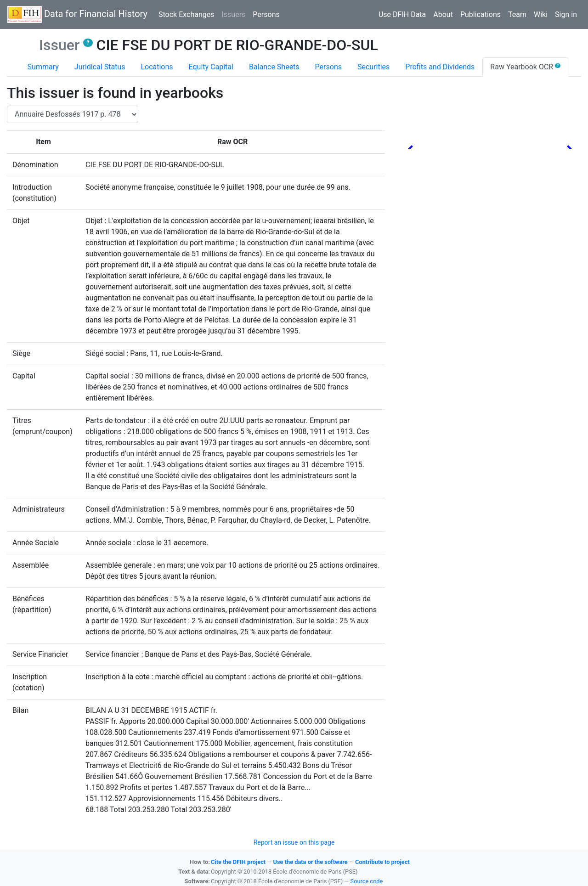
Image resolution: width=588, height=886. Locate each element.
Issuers (235, 14)
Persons (266, 14)
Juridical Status (100, 67)
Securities (373, 67)
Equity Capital (211, 67)
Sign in (566, 14)
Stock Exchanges (186, 14)
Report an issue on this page (294, 842)
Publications (481, 14)
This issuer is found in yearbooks (115, 93)
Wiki (541, 14)
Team (517, 14)
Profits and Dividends (440, 67)
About (443, 14)
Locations (157, 67)
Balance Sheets (274, 67)
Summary (43, 67)
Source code (367, 881)
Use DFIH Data (402, 14)
